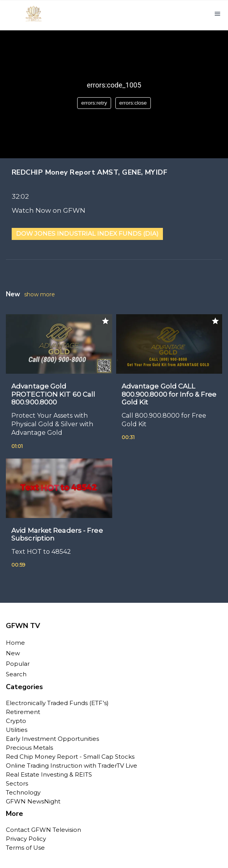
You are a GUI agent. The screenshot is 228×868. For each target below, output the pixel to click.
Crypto (16, 721)
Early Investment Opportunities (52, 739)
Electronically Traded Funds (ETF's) (57, 703)
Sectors (17, 783)
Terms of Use (25, 848)
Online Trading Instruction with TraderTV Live (72, 766)
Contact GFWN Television (43, 830)
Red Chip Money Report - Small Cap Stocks (70, 757)
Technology (23, 792)
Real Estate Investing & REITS (49, 774)
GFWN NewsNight (33, 801)
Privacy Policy (26, 839)
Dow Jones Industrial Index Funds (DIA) (87, 234)
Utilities (17, 730)
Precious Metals (29, 748)
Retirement (23, 712)
